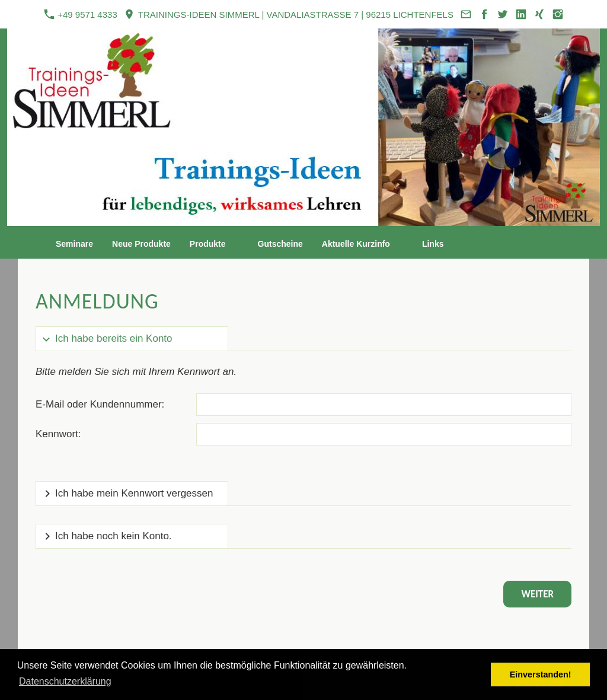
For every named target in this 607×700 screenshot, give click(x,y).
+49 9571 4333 (81, 14)
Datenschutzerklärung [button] (65, 681)
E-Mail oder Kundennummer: (100, 404)
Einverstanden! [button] (541, 674)
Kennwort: (58, 434)
